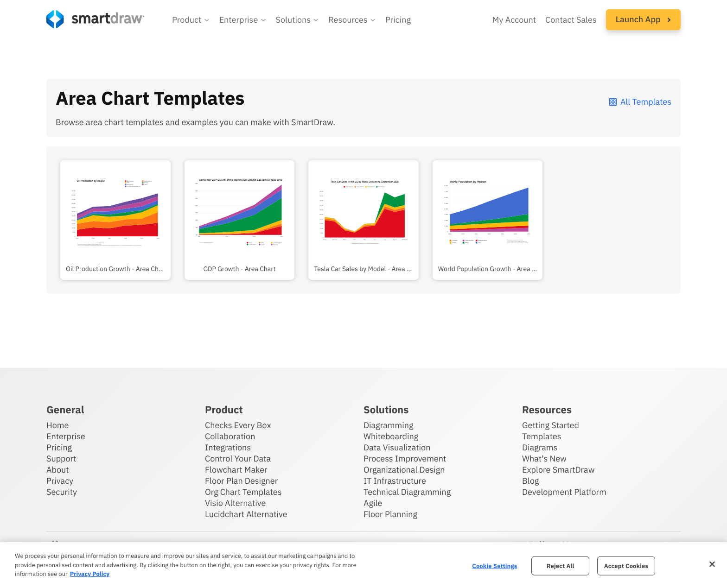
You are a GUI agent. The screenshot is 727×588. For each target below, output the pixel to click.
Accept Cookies (626, 566)
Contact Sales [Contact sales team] (571, 20)
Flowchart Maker (236, 470)
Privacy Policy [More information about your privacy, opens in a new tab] (90, 574)
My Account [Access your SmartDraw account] (514, 20)
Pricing (59, 447)
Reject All (561, 566)
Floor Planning (390, 514)
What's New (544, 458)
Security (62, 492)
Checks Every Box (238, 425)
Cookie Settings (494, 566)
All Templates (640, 102)
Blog (530, 481)
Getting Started (551, 425)
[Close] (712, 564)
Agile (373, 503)
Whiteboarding (391, 436)
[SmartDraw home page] (95, 19)
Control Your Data (238, 458)
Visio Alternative (235, 503)
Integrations (228, 447)
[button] (191, 20)
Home (57, 425)
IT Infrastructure (395, 481)
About (58, 470)
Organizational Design (404, 470)
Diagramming (389, 425)
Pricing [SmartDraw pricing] (398, 20)
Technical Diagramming (407, 492)
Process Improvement (405, 458)
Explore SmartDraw (558, 470)
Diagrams (540, 447)
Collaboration (230, 436)
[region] (363, 565)
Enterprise (66, 436)
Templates (542, 436)
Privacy (60, 481)
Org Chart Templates (243, 492)
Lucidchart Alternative (246, 514)
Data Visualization (397, 447)
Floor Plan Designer (241, 481)
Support (61, 458)
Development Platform (564, 492)
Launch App (643, 19)
